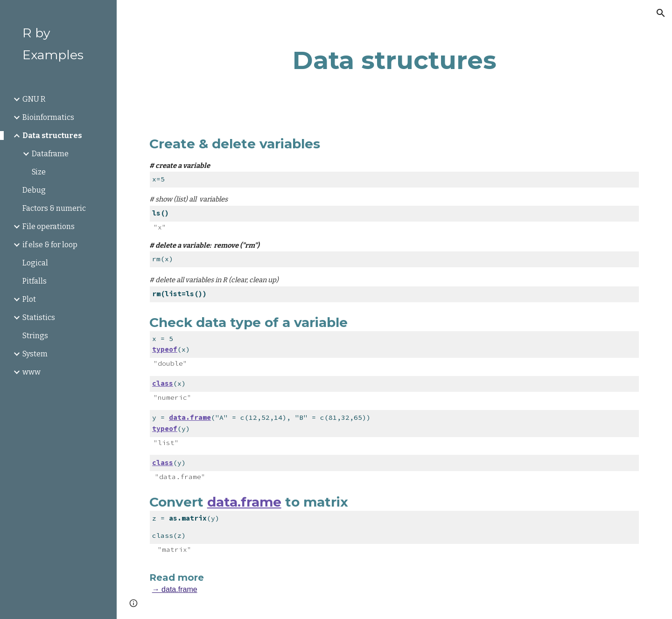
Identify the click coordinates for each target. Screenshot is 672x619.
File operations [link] (49, 226)
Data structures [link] (52, 136)
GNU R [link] (34, 99)
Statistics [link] (39, 317)
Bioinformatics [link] (48, 117)
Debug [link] (34, 190)
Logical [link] (35, 263)
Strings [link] (35, 336)
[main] (395, 60)
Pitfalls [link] (35, 281)
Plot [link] (29, 299)
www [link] (31, 372)
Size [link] (39, 172)
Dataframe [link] (50, 154)
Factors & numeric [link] (54, 208)
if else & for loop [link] (50, 245)
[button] (661, 13)
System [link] (35, 354)
